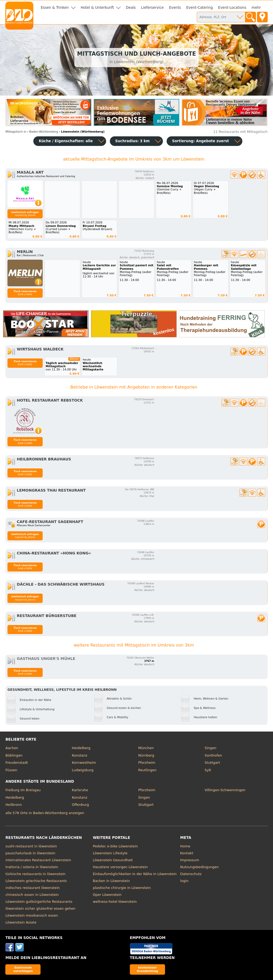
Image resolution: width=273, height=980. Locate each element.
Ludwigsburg (83, 770)
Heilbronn (14, 805)
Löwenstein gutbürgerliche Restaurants (39, 902)
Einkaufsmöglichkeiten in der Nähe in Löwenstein (135, 874)
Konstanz (79, 755)
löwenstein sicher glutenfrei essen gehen (40, 908)
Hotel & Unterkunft (97, 8)
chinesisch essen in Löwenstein (32, 895)
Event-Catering (200, 8)
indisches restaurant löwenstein (32, 888)
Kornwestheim (84, 763)
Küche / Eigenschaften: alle (66, 141)
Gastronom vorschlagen (23, 969)
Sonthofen (213, 755)
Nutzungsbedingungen (200, 867)
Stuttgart (212, 763)
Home (185, 846)
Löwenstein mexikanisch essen (32, 915)
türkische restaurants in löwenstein (35, 874)
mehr (256, 8)
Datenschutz (191, 874)
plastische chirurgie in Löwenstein (122, 888)
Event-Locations (232, 8)
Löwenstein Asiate (21, 922)
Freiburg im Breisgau (23, 790)
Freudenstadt (17, 763)
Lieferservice (152, 8)
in (16, 132)
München (146, 748)
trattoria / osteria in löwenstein (32, 867)
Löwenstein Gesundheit (113, 860)
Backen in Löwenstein (111, 881)
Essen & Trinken (55, 8)
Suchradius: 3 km (132, 141)
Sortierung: (200, 141)
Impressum (190, 860)
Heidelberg (81, 748)
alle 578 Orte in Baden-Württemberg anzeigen (45, 813)
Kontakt (187, 853)
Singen (211, 748)
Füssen (11, 770)
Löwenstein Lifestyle (110, 853)
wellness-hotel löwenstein (115, 902)
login (184, 881)
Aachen (12, 748)
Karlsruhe (80, 790)
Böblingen (14, 755)
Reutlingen (148, 770)
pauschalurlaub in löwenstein (30, 853)
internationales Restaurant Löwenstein (38, 860)
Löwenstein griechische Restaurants (36, 881)
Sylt (208, 770)
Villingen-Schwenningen (225, 790)
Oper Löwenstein (107, 895)
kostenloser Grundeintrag (147, 969)
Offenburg (80, 805)
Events (175, 8)
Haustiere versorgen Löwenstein (120, 867)
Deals (131, 8)
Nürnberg (146, 755)
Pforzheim (147, 763)
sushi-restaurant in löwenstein (31, 846)
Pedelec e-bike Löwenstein (115, 846)
